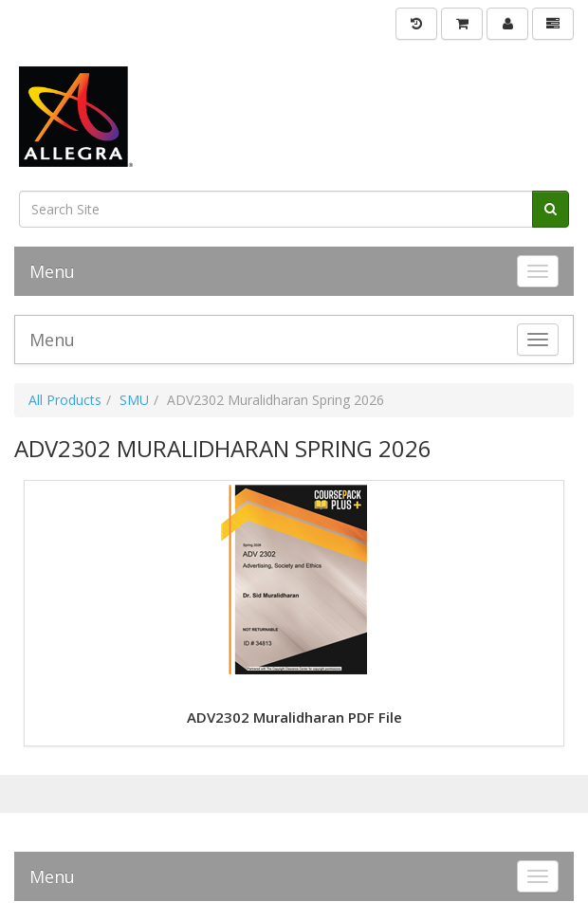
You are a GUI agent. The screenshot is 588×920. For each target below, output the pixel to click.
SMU (134, 400)
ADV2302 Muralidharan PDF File (294, 718)
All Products (65, 400)
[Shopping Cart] (462, 24)
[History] (416, 24)
